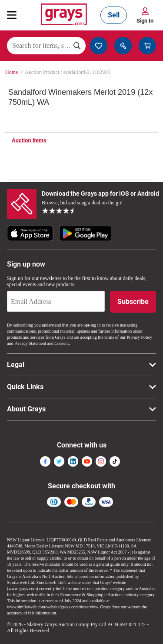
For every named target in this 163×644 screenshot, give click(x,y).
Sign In (145, 21)
